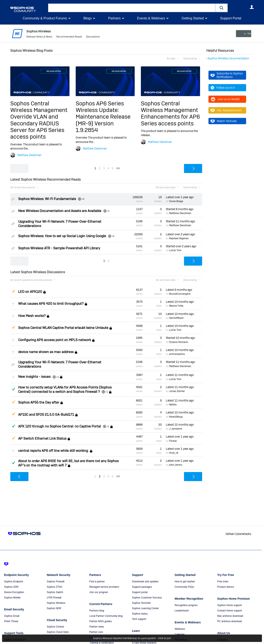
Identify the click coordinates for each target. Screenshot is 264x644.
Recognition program (186, 605)
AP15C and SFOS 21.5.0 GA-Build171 (46, 415)
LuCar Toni (175, 250)
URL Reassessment (226, 110)
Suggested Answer (13, 291)
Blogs (87, 18)
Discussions (93, 37)
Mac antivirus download (230, 616)
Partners (114, 18)
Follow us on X (223, 88)
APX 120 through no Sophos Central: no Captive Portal (60, 426)
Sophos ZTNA (55, 587)
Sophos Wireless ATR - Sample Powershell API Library (59, 248)
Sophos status (140, 614)
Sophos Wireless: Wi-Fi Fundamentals (47, 199)
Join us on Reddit (225, 99)
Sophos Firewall (56, 582)
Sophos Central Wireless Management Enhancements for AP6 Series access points (170, 113)
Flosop (173, 441)
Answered (13, 389)
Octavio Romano (179, 342)
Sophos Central (55, 627)
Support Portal (231, 18)
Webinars (180, 629)
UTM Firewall (54, 598)
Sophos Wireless (56, 603)
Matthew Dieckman (29, 155)
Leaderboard (182, 611)
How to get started (185, 582)
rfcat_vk (174, 453)
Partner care (96, 632)
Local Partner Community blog (106, 616)
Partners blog (97, 611)
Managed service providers (104, 587)
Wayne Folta (176, 306)
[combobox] (132, 8)
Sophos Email (12, 616)
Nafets (173, 405)
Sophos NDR (54, 608)
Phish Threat (11, 621)
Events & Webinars (151, 18)
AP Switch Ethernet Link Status (42, 439)
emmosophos (177, 354)
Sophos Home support (229, 605)
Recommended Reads (69, 37)
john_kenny (176, 465)
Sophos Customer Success (147, 598)
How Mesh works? (32, 316)
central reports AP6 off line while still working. (53, 451)
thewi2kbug (176, 417)
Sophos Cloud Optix (58, 632)
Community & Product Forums (45, 18)
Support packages (142, 587)
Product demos (226, 587)
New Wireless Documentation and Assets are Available (60, 211)
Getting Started (193, 18)
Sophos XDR (11, 587)
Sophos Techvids (141, 603)
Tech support (139, 619)
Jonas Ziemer (177, 391)
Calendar (180, 634)
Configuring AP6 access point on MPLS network (55, 340)
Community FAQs (184, 587)
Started (180, 209)
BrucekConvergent (180, 294)
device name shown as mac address (46, 352)
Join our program (99, 592)
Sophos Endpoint (14, 582)
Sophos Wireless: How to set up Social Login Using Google (62, 236)
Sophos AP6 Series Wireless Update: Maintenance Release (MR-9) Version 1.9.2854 (103, 117)
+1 (107, 392)
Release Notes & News (39, 37)
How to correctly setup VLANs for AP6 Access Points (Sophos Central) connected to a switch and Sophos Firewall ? (65, 390)
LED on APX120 (30, 292)
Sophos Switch (55, 592)
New (244, 34)
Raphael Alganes (179, 238)
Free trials (223, 582)
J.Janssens (176, 429)
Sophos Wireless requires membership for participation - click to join (132, 638)
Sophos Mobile (12, 598)
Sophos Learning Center (145, 608)
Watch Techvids (224, 121)
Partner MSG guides (101, 621)
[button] (222, 8)
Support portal (140, 592)
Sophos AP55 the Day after (39, 402)
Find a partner (97, 582)
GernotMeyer (176, 318)
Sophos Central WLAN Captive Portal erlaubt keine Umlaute (63, 328)
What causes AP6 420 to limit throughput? (51, 304)
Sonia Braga (176, 201)
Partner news (97, 627)
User (252, 7)
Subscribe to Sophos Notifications (227, 75)
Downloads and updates (145, 582)
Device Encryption (14, 592)
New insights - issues (34, 377)
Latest (180, 197)
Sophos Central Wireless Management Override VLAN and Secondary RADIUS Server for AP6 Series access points (39, 120)
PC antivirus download (229, 621)
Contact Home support (230, 611)
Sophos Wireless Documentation (228, 58)
